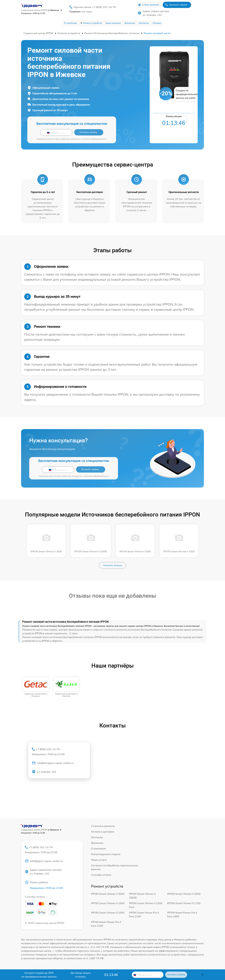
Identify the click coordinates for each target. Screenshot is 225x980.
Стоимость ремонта (103, 826)
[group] (36, 687)
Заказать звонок (176, 5)
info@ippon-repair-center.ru (44, 861)
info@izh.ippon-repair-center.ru (53, 763)
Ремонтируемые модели (106, 854)
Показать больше (112, 565)
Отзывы (157, 23)
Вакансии (130, 23)
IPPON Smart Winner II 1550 (108, 903)
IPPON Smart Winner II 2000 (184, 894)
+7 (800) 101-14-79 (59, 752)
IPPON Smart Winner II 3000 (108, 894)
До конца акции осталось (81, 975)
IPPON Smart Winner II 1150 (184, 903)
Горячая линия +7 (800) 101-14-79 (95, 7)
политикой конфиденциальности (94, 139)
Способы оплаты (101, 875)
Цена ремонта (113, 23)
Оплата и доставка (103, 832)
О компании (70, 23)
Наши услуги (99, 860)
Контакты (144, 23)
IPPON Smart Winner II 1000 (108, 913)
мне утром (81, 12)
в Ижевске (55, 10)
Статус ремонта (149, 5)
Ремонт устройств (93, 23)
